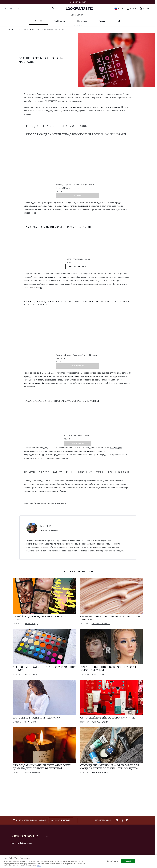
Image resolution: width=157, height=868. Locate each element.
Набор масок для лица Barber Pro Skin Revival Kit (58, 225)
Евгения (47, 558)
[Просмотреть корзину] (145, 9)
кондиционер (49, 393)
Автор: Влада (31, 656)
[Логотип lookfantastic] (79, 9)
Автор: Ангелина (100, 754)
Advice (39, 28)
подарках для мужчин (111, 105)
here (39, 866)
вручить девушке (69, 105)
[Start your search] (29, 8)
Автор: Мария (31, 754)
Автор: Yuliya (31, 706)
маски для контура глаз (58, 294)
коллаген (54, 300)
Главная (12, 28)
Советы (38, 21)
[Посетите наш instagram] (127, 821)
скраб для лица (61, 204)
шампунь (38, 393)
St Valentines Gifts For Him (54, 28)
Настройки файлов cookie (21, 843)
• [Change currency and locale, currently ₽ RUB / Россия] (119, 9)
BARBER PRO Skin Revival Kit (69, 276)
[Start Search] (53, 8)
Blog (19, 28)
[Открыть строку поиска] (119, 21)
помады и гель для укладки (77, 393)
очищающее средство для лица (38, 204)
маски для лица (40, 294)
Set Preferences (113, 861)
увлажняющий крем (79, 204)
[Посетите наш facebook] (117, 821)
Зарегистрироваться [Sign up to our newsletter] (61, 821)
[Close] (154, 861)
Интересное (82, 21)
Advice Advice (28, 28)
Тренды (102, 21)
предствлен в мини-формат (36, 400)
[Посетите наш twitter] (122, 821)
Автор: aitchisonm (101, 656)
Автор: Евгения (33, 804)
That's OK (128, 861)
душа (120, 479)
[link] (131, 9)
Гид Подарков (60, 21)
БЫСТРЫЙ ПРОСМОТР (78, 283)
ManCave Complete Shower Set (70, 468)
